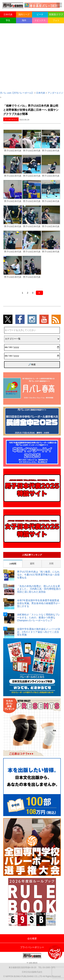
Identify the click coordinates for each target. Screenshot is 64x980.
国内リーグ (24, 14)
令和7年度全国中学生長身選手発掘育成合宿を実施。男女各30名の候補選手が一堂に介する (39, 603)
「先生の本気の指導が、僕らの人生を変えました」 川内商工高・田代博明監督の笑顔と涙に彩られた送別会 (39, 589)
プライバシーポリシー (32, 947)
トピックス (40, 20)
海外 (24, 20)
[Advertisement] (32, 57)
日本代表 (8, 14)
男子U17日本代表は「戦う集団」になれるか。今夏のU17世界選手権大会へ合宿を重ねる (38, 575)
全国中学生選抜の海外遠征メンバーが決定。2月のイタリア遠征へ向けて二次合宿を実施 (39, 632)
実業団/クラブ (56, 14)
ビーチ (40, 14)
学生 (8, 20)
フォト (56, 20)
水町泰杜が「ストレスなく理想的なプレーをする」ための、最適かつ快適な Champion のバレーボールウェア (39, 617)
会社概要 (32, 939)
